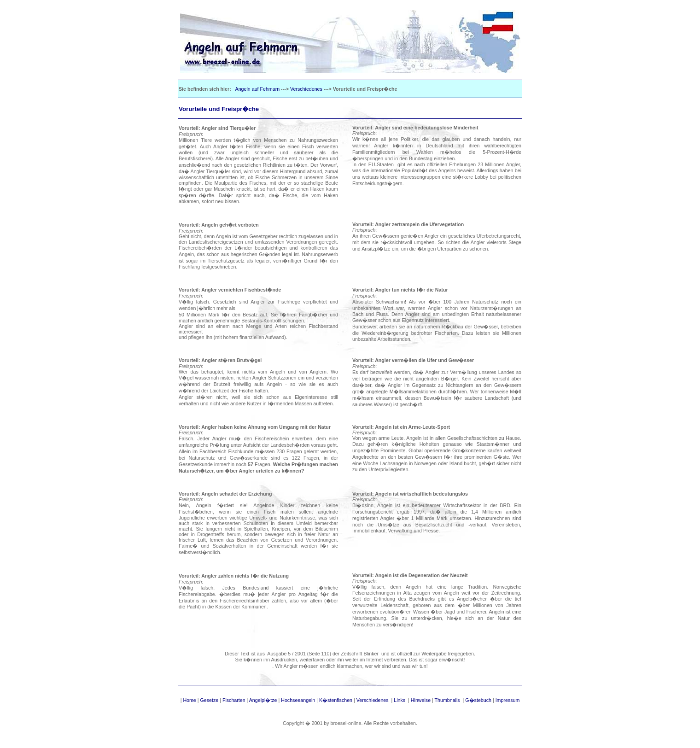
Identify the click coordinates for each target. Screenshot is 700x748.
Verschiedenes (306, 89)
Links (400, 700)
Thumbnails (448, 700)
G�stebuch (478, 700)
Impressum (508, 700)
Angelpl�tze (263, 700)
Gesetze (210, 700)
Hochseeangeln (298, 700)
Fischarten (234, 700)
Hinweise (421, 700)
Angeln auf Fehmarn (258, 89)
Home (189, 700)
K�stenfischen (336, 700)
